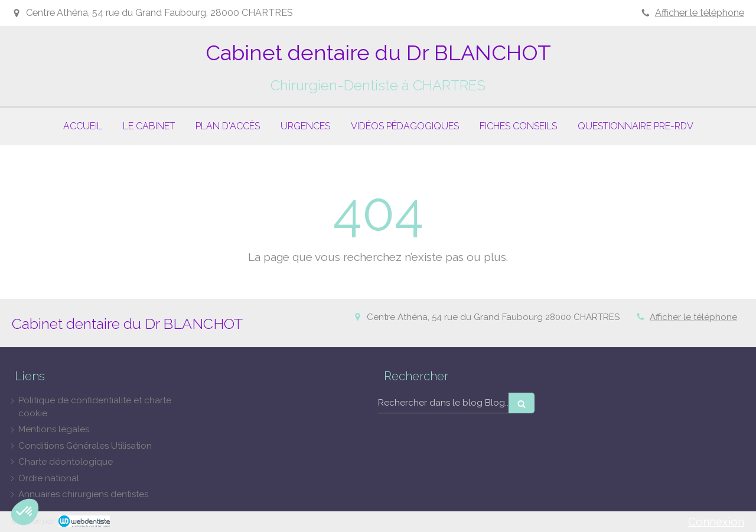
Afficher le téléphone (700, 13)
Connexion (716, 521)
